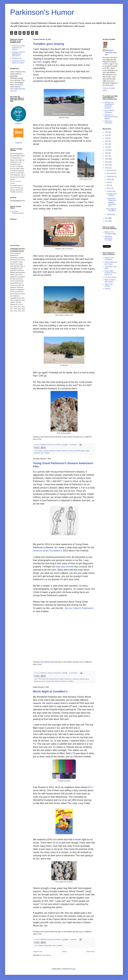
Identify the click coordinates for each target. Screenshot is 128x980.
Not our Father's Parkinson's (79, 608)
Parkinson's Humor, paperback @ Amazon (19, 48)
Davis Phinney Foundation (109, 111)
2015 (107, 162)
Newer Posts (38, 952)
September (111, 176)
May (108, 185)
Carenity (107, 289)
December (111, 170)
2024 (107, 135)
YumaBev (47, 453)
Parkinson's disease (55, 451)
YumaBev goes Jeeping (49, 44)
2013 (107, 168)
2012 (107, 218)
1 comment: (73, 939)
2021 (107, 144)
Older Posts (90, 952)
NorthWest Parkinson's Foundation (108, 238)
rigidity (87, 451)
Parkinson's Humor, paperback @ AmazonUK (19, 54)
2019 (107, 150)
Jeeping (46, 451)
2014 (107, 165)
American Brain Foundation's (48, 551)
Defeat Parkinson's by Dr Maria (111, 263)
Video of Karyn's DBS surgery (110, 281)
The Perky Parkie (110, 277)
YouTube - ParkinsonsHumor (18, 212)
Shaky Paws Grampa (109, 285)
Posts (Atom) (47, 955)
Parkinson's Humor (42, 12)
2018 (107, 153)
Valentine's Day (39, 453)
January (110, 214)
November (111, 173)
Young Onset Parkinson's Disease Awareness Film (111, 202)
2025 (107, 132)
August (109, 179)
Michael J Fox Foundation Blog (110, 233)
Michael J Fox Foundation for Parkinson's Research (109, 105)
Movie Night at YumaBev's (50, 691)
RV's (90, 787)
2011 (107, 221)
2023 (107, 138)
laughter (41, 946)
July (108, 182)
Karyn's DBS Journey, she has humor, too (110, 273)
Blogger (73, 969)
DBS (39, 62)
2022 (107, 141)
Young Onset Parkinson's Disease (56, 681)
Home (64, 952)
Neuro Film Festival (48, 679)
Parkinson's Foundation (108, 122)
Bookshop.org (17, 58)
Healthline (18, 124)
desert (41, 451)
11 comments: (73, 673)
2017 (107, 156)
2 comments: (73, 445)
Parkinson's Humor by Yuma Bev (111, 52)
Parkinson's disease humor (81, 679)
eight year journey (65, 567)
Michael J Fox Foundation (109, 259)
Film (40, 679)
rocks (54, 946)
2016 (107, 159)
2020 (107, 147)
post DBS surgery (79, 451)
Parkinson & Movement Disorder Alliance (111, 117)
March (109, 188)
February (110, 191)
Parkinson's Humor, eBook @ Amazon (19, 62)
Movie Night (48, 946)
